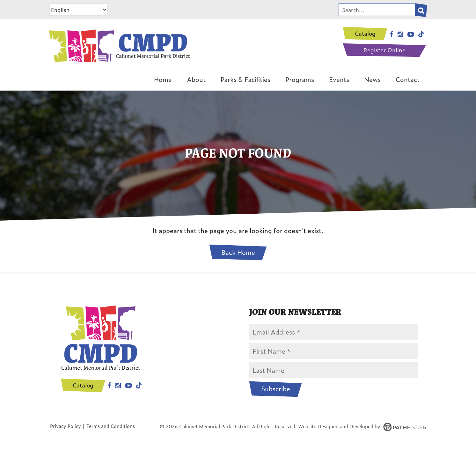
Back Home (238, 252)
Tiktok (139, 386)
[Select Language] (78, 10)
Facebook (109, 386)
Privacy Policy (66, 426)
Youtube (128, 386)
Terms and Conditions (111, 426)
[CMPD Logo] (119, 44)
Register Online (384, 50)
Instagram (118, 386)
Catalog (365, 33)
